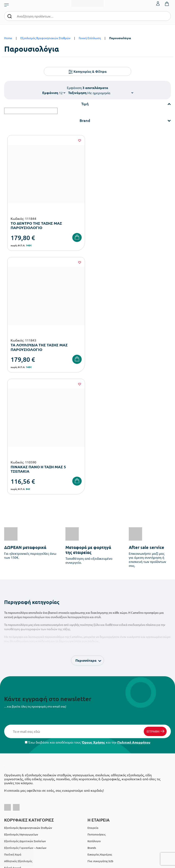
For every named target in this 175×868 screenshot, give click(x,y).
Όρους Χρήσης (93, 619)
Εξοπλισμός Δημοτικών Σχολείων (25, 718)
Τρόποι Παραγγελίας (17, 764)
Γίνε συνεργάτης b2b (100, 738)
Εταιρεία (93, 704)
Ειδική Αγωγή (13, 744)
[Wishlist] (79, 140)
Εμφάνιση (50, 93)
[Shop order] (110, 93)
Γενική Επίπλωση (90, 38)
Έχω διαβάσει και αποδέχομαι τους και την (87, 619)
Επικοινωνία (95, 778)
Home (8, 38)
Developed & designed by (88, 863)
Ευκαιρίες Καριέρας (100, 731)
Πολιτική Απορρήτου (134, 619)
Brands (92, 724)
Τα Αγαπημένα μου (99, 771)
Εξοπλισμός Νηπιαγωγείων (21, 711)
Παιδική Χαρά (13, 731)
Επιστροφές (12, 784)
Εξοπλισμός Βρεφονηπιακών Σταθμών (45, 38)
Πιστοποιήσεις (97, 711)
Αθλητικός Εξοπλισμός (18, 738)
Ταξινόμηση (77, 93)
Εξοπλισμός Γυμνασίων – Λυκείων (25, 724)
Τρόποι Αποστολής (16, 778)
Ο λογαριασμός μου (100, 764)
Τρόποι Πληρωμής (15, 771)
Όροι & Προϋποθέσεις (18, 791)
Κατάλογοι (94, 718)
